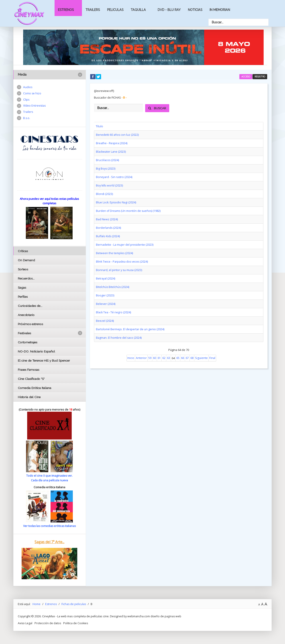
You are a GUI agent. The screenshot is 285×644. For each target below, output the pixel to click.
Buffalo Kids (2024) (108, 233)
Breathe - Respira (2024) (112, 143)
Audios (28, 87)
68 (192, 352)
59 (150, 352)
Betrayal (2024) (106, 274)
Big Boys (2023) (106, 167)
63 (169, 352)
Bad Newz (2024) (107, 217)
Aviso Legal (25, 623)
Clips (26, 100)
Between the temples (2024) (115, 250)
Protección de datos (48, 623)
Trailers (93, 10)
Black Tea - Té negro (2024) (114, 307)
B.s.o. (27, 119)
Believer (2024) (106, 299)
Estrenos (66, 10)
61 (159, 352)
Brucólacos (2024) (108, 159)
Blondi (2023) (104, 192)
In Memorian (220, 10)
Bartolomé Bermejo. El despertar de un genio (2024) (130, 324)
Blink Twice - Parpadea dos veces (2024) (122, 258)
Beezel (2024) (105, 316)
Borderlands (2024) (109, 225)
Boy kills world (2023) (110, 184)
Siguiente (201, 352)
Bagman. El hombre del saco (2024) (119, 332)
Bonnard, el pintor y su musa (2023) (119, 266)
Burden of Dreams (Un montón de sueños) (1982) (129, 209)
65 (178, 352)
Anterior (141, 352)
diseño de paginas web (166, 616)
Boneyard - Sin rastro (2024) (114, 176)
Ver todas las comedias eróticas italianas (49, 526)
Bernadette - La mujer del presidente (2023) (125, 241)
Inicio (131, 352)
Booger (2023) (105, 291)
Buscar (157, 108)
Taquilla (138, 10)
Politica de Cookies (76, 623)
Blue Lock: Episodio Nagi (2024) (116, 200)
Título (99, 126)
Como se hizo (32, 93)
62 (164, 352)
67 (187, 352)
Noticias (195, 10)
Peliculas (115, 10)
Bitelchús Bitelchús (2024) (113, 283)
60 (155, 352)
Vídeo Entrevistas (35, 106)
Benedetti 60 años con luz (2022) (117, 134)
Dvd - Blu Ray (169, 10)
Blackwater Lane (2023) (111, 151)
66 (183, 352)
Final (212, 352)
